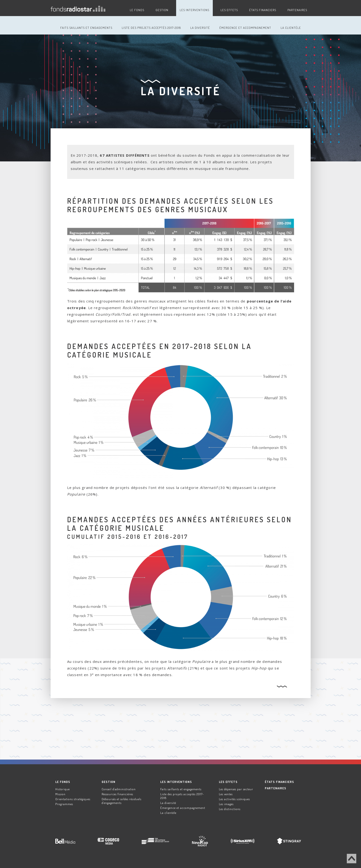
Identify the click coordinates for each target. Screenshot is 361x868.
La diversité (200, 28)
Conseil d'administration (119, 789)
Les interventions (194, 10)
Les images (226, 804)
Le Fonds (137, 10)
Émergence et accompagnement (245, 28)
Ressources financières (117, 794)
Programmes (64, 804)
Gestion (162, 10)
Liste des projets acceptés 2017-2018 (151, 28)
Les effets (229, 10)
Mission (60, 794)
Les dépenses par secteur (236, 789)
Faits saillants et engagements (86, 28)
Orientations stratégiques (73, 799)
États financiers (263, 10)
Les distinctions (230, 809)
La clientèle (291, 28)
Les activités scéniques (234, 799)
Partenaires (297, 10)
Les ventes (226, 794)
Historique (63, 789)
